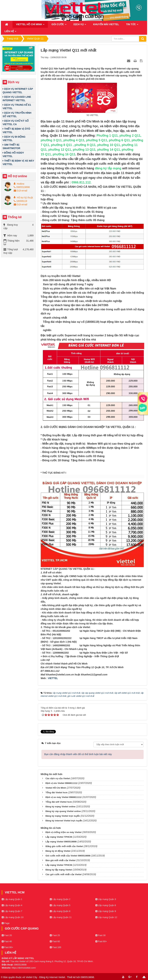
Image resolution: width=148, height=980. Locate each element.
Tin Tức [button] (132, 25)
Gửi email (20, 191)
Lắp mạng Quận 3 (106, 899)
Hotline (21, 184)
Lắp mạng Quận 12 (106, 917)
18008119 (20, 201)
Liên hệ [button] (10, 32)
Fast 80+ (7, 947)
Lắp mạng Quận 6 (106, 905)
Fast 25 (55, 935)
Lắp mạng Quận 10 (13, 917)
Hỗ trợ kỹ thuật (25, 197)
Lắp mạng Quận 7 (12, 911)
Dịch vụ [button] (80, 25)
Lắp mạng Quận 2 (60, 899)
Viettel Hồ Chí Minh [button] (30, 25)
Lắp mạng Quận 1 (12, 899)
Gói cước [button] (59, 25)
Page (6, 923)
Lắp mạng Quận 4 (12, 905)
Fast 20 (7, 935)
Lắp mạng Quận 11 (61, 917)
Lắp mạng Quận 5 (60, 905)
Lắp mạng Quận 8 (60, 911)
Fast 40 (7, 941)
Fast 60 (55, 941)
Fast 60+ (101, 941)
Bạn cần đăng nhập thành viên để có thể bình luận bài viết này (78, 754)
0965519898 (22, 187)
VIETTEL (53, 678)
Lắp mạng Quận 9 (106, 911)
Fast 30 (100, 935)
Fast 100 (55, 947)
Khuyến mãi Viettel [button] (106, 24)
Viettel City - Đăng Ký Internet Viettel (45, 977)
